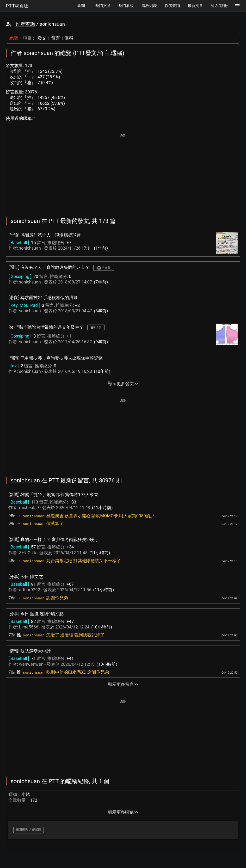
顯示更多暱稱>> (123, 812)
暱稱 (69, 38)
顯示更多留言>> (123, 684)
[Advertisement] (123, 172)
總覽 (14, 38)
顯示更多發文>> (123, 384)
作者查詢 (25, 24)
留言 (55, 38)
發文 (42, 38)
